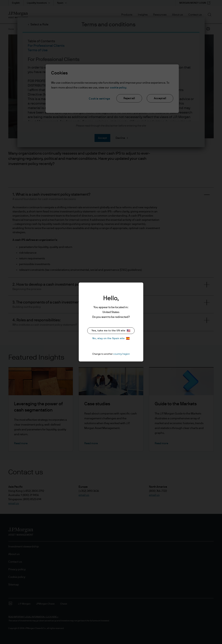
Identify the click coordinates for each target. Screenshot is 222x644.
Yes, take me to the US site (111, 331)
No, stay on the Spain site (111, 338)
